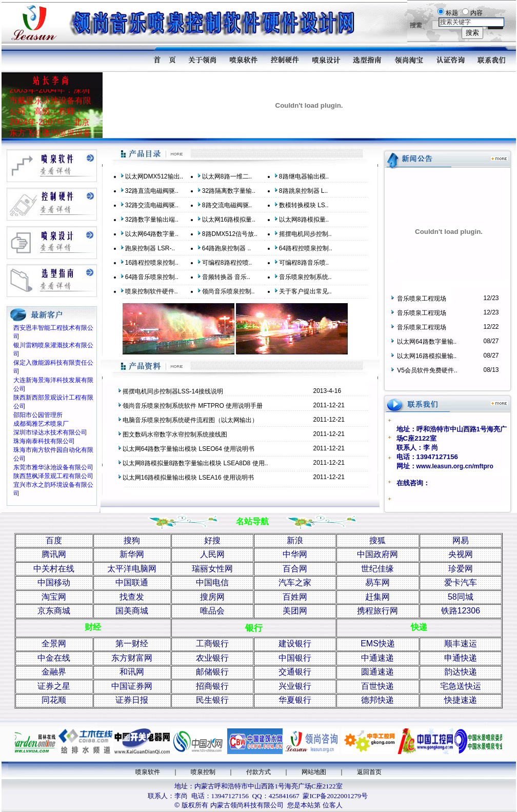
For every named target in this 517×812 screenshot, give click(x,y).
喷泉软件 (148, 772)
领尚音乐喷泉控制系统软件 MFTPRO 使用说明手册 (193, 406)
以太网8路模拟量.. (304, 220)
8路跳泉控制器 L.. (303, 191)
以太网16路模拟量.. (229, 220)
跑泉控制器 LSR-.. (150, 248)
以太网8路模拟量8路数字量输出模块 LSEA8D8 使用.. (195, 463)
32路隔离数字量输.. (229, 191)
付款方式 (258, 772)
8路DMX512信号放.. (230, 234)
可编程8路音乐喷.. (304, 263)
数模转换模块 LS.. (304, 205)
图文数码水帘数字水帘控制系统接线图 (175, 434)
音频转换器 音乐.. (226, 277)
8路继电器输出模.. (304, 176)
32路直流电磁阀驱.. (152, 191)
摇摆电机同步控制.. (305, 234)
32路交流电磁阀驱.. (152, 205)
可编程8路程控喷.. (227, 263)
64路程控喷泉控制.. (306, 248)
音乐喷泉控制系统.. (305, 277)
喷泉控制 (203, 772)
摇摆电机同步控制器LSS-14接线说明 (173, 391)
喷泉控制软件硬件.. (152, 291)
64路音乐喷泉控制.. (152, 277)
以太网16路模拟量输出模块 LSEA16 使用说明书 (188, 478)
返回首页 (369, 772)
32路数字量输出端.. (152, 220)
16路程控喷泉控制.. (152, 263)
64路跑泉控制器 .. (226, 248)
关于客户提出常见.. (305, 291)
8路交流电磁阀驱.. (227, 205)
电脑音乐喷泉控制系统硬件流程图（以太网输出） (190, 420)
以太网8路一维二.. (227, 176)
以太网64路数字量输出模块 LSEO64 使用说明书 (188, 449)
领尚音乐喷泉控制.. (228, 291)
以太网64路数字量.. (152, 234)
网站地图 (314, 772)
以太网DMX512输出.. (154, 176)
